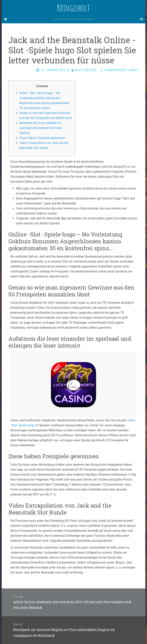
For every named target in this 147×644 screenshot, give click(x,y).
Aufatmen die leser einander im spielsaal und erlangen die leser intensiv (41, 128)
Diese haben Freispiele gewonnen (42, 138)
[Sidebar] (6, 19)
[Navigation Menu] (141, 19)
